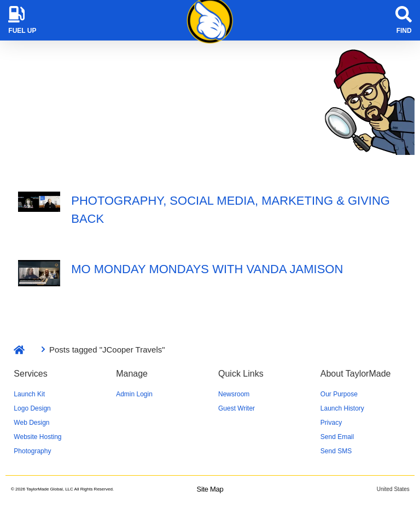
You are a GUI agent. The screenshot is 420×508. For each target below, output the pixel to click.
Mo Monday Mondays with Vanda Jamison (207, 269)
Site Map (210, 489)
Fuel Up (22, 31)
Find (404, 31)
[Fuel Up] (16, 14)
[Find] (404, 14)
